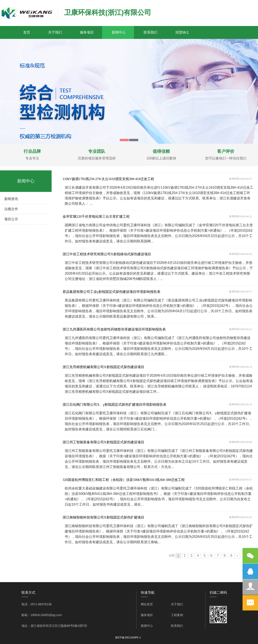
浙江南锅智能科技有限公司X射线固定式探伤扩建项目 (103, 517)
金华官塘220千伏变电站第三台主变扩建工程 (96, 216)
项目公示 (11, 219)
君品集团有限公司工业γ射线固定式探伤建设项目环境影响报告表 (111, 292)
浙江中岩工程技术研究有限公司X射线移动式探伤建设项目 (107, 254)
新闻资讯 (11, 199)
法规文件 (11, 209)
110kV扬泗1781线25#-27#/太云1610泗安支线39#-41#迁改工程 (108, 179)
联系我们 (150, 32)
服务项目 (87, 32)
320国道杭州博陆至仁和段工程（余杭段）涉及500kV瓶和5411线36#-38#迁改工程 (124, 480)
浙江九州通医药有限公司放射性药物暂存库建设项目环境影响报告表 (114, 329)
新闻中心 (119, 32)
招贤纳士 (182, 32)
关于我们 (55, 32)
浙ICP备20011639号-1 (128, 638)
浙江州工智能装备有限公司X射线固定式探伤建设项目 (103, 442)
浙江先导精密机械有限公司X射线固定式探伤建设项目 (103, 367)
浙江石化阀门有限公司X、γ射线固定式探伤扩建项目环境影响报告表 (114, 405)
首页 (27, 32)
